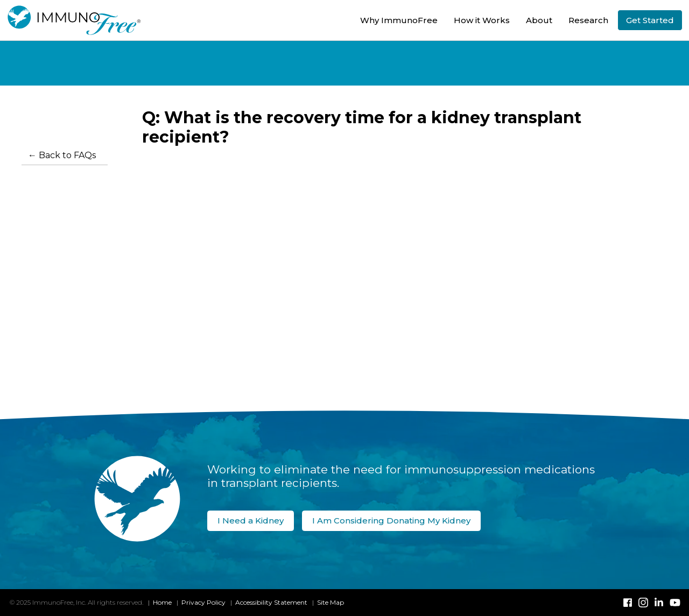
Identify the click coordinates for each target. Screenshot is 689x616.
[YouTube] (674, 603)
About (539, 20)
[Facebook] (628, 603)
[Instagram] (643, 603)
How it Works (482, 20)
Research (588, 20)
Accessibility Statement (271, 602)
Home (162, 602)
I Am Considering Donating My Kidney (391, 521)
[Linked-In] (659, 603)
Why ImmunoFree (399, 20)
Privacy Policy (203, 602)
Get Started (650, 20)
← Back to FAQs (62, 155)
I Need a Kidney (251, 521)
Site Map (331, 602)
